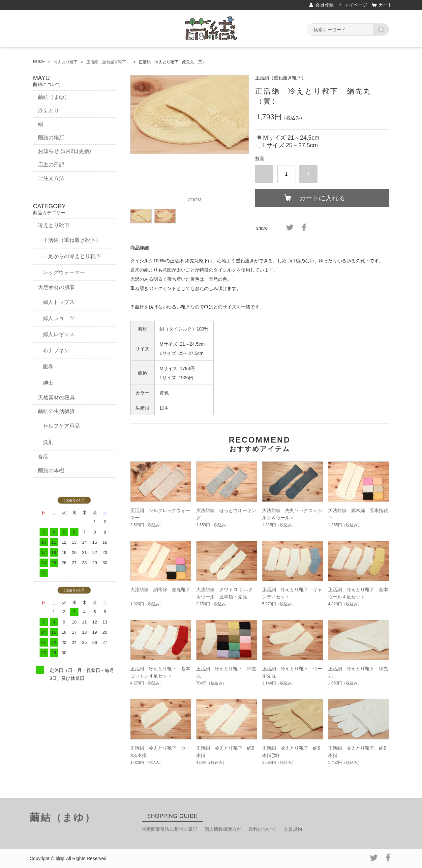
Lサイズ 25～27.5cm (290, 145)
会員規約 (293, 829)
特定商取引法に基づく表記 (169, 829)
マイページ (356, 5)
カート (385, 5)
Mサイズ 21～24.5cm (291, 138)
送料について (262, 829)
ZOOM (195, 200)
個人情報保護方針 (223, 829)
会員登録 (324, 5)
